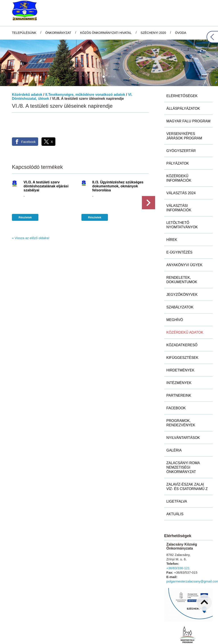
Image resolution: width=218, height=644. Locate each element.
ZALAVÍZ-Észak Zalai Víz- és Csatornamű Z (187, 458)
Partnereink (179, 367)
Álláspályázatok (183, 80)
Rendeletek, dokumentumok (182, 251)
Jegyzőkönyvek (182, 266)
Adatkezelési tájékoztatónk (28, 639)
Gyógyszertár (181, 122)
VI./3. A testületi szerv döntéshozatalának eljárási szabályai (46, 157)
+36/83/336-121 (178, 539)
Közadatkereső (182, 316)
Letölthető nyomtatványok (182, 196)
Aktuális (175, 485)
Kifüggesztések (182, 329)
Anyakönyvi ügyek (184, 236)
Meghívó (175, 291)
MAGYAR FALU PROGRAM (188, 92)
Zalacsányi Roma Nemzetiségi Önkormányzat (183, 439)
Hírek (172, 211)
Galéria (174, 422)
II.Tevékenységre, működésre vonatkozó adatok (85, 66)
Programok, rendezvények (181, 394)
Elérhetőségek (182, 67)
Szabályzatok (180, 278)
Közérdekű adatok (27, 66)
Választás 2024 (181, 164)
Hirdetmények (180, 341)
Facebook (176, 379)
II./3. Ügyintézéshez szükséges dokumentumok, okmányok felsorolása (118, 157)
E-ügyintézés (179, 224)
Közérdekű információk (179, 149)
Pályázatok (178, 135)
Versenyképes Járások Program (184, 107)
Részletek (25, 189)
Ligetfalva (177, 473)
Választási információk (179, 179)
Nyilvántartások (183, 409)
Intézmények (179, 354)
